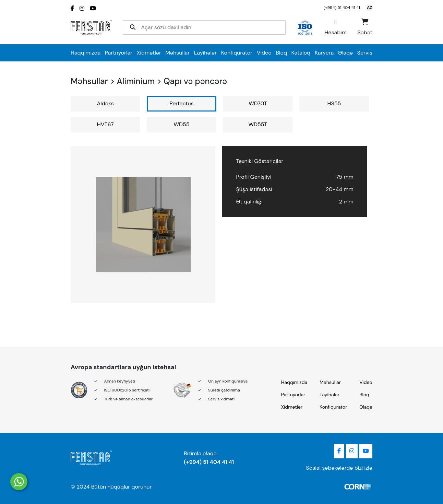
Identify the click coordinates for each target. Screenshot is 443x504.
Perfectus (181, 103)
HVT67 (105, 124)
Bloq (281, 53)
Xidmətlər (149, 53)
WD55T (258, 124)
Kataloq (301, 53)
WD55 (182, 124)
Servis (365, 53)
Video (264, 53)
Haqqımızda (86, 53)
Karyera (324, 53)
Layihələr (205, 53)
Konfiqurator (237, 53)
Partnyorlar (119, 53)
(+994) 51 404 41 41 (342, 8)
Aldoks (105, 103)
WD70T (258, 103)
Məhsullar (178, 53)
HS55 (334, 103)
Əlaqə (345, 53)
